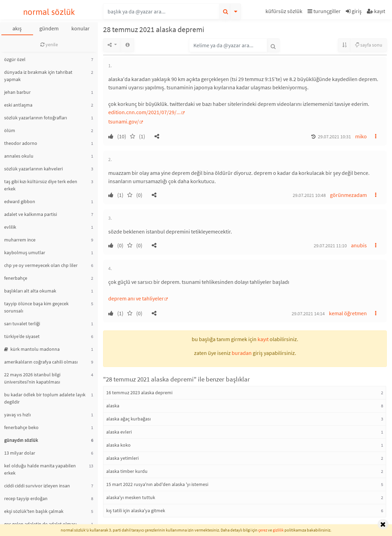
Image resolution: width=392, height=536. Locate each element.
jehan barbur (17, 92)
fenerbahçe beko (21, 427)
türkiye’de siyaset (22, 336)
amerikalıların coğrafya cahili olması (41, 362)
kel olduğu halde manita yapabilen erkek (40, 469)
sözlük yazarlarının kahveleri (33, 169)
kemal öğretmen (348, 313)
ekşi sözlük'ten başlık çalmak (34, 511)
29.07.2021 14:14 (308, 314)
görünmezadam (348, 195)
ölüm (10, 130)
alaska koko (118, 445)
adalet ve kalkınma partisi (31, 214)
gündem (49, 28)
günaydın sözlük (21, 440)
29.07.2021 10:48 (309, 195)
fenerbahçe (16, 278)
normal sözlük (49, 12)
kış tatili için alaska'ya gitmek (136, 510)
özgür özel (15, 59)
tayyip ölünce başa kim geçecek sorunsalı (36, 307)
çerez (263, 530)
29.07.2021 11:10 (330, 246)
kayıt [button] (263, 339)
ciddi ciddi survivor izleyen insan (37, 486)
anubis (359, 245)
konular (81, 28)
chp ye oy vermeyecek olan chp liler (41, 265)
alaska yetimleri (122, 458)
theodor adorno (21, 143)
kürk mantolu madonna (32, 349)
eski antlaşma (18, 105)
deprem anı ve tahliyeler (136, 298)
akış (17, 28)
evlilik (10, 227)
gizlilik (278, 530)
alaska (113, 406)
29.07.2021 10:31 (334, 137)
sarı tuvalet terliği (22, 324)
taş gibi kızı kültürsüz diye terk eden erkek (41, 185)
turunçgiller (324, 11)
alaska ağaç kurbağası (128, 419)
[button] (285, 12)
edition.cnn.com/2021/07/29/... (144, 112)
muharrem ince (20, 240)
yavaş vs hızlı (17, 415)
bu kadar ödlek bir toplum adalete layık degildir (45, 398)
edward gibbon (20, 201)
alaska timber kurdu (127, 471)
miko (361, 136)
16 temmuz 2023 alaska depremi (139, 393)
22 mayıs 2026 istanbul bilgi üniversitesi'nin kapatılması (32, 378)
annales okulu (19, 156)
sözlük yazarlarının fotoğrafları (36, 118)
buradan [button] (242, 353)
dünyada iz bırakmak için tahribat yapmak (38, 76)
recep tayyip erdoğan (26, 498)
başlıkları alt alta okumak (30, 291)
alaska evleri (119, 432)
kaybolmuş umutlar (25, 252)
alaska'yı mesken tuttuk (131, 497)
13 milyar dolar (20, 453)
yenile (49, 44)
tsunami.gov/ (124, 121)
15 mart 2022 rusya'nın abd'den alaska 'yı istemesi (157, 484)
